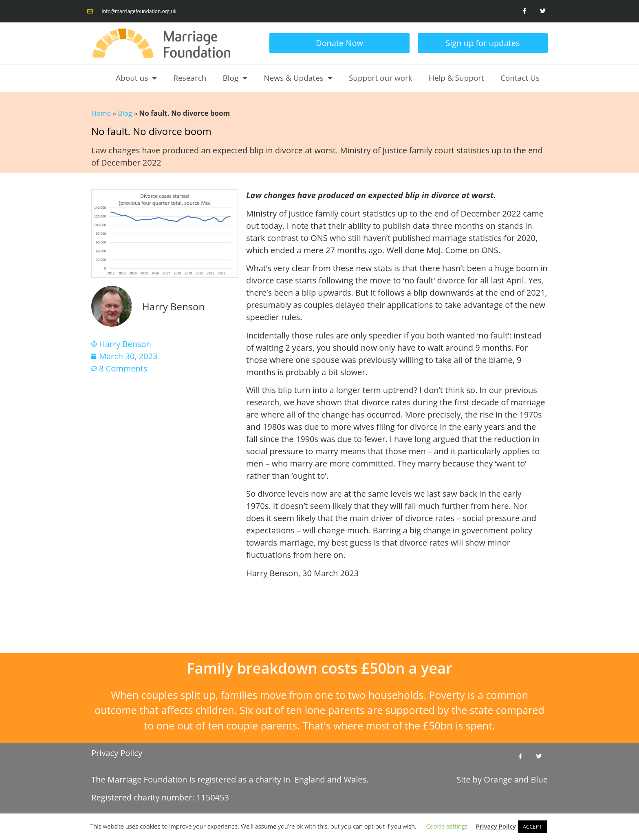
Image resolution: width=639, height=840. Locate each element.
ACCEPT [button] (532, 827)
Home (101, 113)
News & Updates (298, 78)
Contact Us (520, 78)
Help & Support (456, 78)
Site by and (502, 779)
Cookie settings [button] (447, 826)
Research (190, 78)
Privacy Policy (117, 753)
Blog (235, 78)
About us (136, 78)
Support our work (381, 78)
